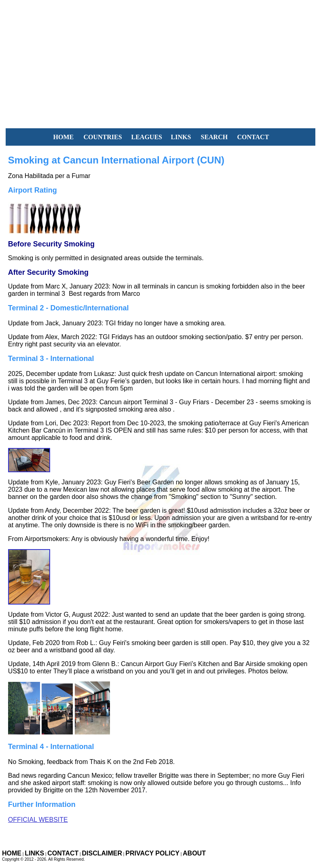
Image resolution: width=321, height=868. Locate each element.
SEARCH (214, 137)
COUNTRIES (102, 137)
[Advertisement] (160, 57)
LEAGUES (146, 137)
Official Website (38, 820)
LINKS (181, 137)
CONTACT (253, 137)
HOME (63, 137)
